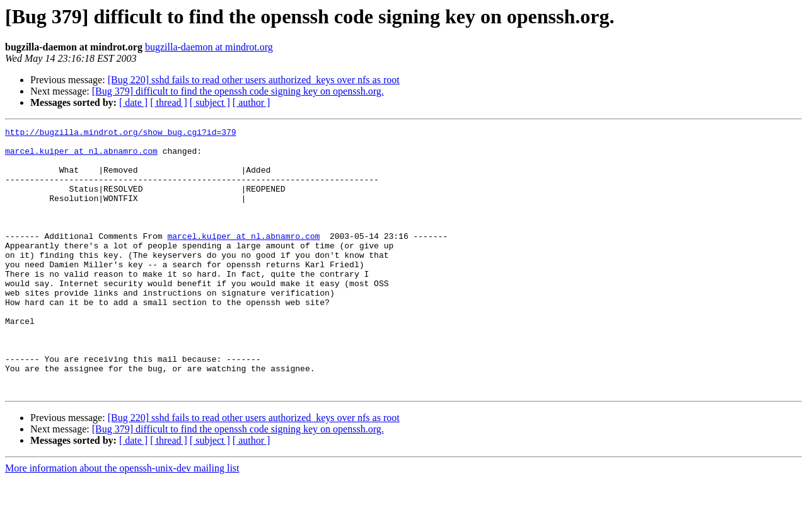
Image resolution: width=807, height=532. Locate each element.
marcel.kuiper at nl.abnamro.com (81, 156)
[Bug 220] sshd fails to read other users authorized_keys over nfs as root (254, 80)
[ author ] (252, 102)
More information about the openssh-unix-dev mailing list (122, 521)
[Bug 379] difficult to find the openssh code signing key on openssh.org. (238, 91)
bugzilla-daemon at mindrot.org (209, 47)
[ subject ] (210, 102)
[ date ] (133, 102)
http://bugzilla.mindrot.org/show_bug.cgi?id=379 (121, 134)
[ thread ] (169, 102)
